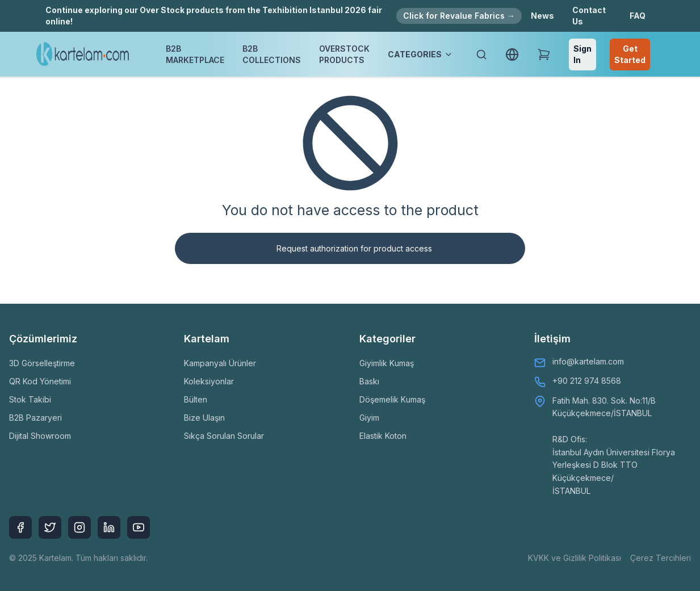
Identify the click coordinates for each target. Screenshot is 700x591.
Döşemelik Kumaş (392, 399)
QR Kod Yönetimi (40, 381)
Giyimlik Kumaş (387, 363)
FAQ (638, 16)
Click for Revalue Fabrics (459, 16)
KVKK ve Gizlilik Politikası (575, 558)
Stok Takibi (30, 399)
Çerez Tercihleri (661, 558)
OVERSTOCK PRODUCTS (344, 54)
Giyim (369, 418)
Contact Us (589, 16)
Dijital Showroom (40, 436)
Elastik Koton (383, 436)
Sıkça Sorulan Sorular (224, 436)
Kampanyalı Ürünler (220, 363)
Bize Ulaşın (204, 418)
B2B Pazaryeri (35, 418)
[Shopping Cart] (544, 55)
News (542, 16)
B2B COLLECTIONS (272, 54)
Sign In (582, 54)
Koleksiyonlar (209, 381)
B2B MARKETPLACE (195, 54)
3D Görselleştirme (42, 363)
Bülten (196, 399)
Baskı (369, 381)
